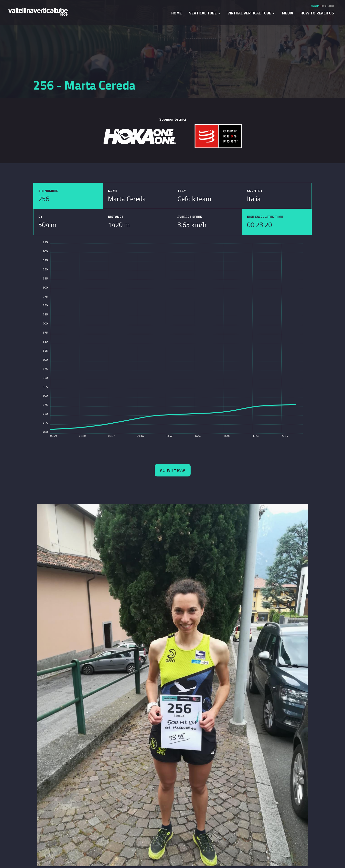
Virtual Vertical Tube (251, 13)
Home (177, 13)
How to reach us (317, 13)
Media (288, 13)
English (316, 6)
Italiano (328, 6)
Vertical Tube (205, 13)
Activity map (173, 470)
